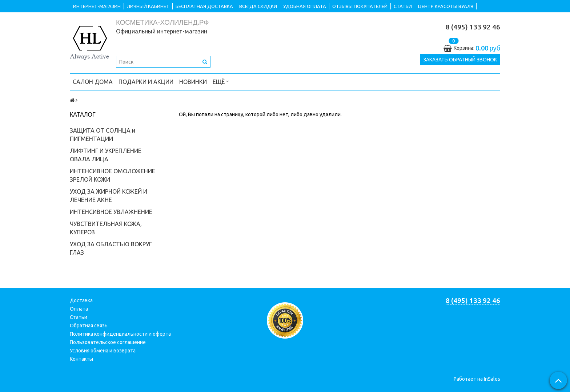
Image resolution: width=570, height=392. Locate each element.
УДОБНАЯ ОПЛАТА (305, 6)
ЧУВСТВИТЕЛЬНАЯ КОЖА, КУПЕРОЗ (106, 228)
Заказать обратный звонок (460, 60)
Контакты (81, 359)
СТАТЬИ (403, 6)
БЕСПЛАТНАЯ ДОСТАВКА (204, 6)
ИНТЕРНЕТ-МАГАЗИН (97, 6)
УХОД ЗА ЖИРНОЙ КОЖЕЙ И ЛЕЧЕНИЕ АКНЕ (109, 196)
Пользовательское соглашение (108, 342)
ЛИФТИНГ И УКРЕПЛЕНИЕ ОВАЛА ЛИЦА (106, 155)
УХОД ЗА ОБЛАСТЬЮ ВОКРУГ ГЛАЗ (111, 248)
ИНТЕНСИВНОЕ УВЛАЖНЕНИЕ (111, 212)
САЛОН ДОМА (93, 82)
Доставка (81, 300)
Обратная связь (89, 326)
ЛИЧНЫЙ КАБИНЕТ (148, 6)
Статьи (79, 317)
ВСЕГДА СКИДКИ (258, 6)
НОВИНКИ (193, 82)
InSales (492, 379)
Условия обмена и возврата (103, 351)
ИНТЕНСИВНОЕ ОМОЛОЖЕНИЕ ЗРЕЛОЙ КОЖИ (113, 175)
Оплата (79, 309)
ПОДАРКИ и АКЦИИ (146, 82)
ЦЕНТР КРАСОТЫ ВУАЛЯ (446, 6)
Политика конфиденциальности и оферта (120, 334)
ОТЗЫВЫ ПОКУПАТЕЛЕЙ (360, 6)
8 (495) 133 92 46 (473, 27)
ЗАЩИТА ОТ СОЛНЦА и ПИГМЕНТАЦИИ (103, 135)
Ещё (221, 81)
